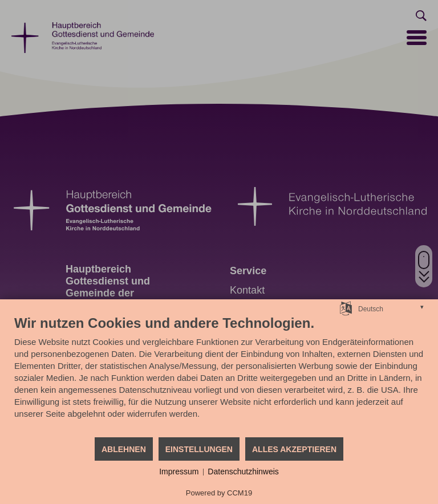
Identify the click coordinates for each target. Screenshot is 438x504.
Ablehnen (124, 449)
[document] (219, 375)
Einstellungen (199, 449)
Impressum (179, 472)
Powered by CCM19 (219, 493)
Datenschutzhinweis (243, 472)
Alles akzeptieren (294, 449)
